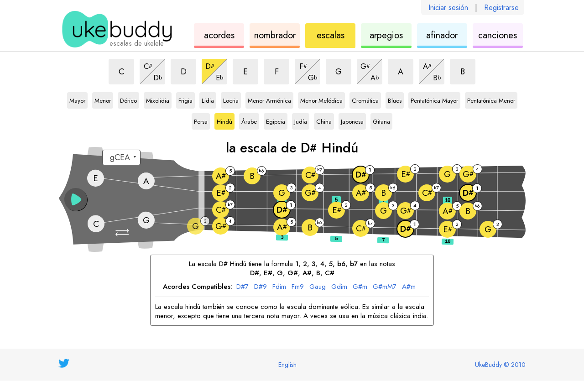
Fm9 (298, 287)
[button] (123, 233)
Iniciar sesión (448, 8)
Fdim (279, 287)
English (287, 365)
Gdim (339, 287)
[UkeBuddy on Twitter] (64, 363)
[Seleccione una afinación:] (121, 157)
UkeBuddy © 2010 (500, 365)
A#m (409, 287)
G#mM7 (385, 287)
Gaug (318, 287)
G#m (360, 287)
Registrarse (501, 8)
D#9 (261, 287)
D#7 (242, 287)
